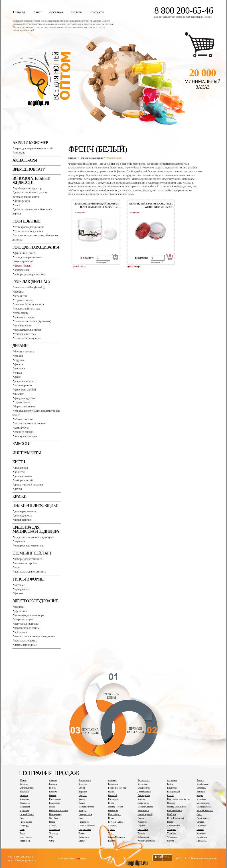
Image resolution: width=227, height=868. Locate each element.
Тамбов (200, 829)
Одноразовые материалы (29, 545)
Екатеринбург (174, 792)
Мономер (20, 153)
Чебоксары (172, 837)
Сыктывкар (143, 829)
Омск (199, 814)
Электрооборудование (35, 601)
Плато (18, 567)
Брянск (82, 788)
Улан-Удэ (171, 833)
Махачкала (25, 807)
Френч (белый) (23, 266)
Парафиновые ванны (27, 628)
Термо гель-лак (24, 300)
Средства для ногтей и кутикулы (34, 537)
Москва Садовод (145, 807)
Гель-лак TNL (21, 313)
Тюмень (141, 833)
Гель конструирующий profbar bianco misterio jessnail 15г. (96, 205)
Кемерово (24, 799)
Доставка (56, 12)
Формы (19, 593)
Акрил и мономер (30, 143)
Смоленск (201, 826)
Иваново (24, 795)
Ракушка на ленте (25, 381)
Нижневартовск (174, 810)
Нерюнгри (113, 810)
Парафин (20, 541)
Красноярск (55, 803)
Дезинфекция (22, 201)
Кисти (19, 462)
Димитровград (144, 792)
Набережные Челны (59, 810)
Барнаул (53, 784)
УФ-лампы (21, 611)
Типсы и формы (28, 579)
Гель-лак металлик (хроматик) (33, 321)
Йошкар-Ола (144, 795)
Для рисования (23, 476)
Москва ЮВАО (204, 807)
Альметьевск (85, 780)
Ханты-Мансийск (117, 837)
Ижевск (53, 795)
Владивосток (144, 788)
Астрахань (172, 780)
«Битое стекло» (24, 419)
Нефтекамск (143, 810)
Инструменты (27, 453)
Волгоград (201, 788)
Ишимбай (113, 795)
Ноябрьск (172, 814)
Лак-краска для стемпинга (30, 572)
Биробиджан (202, 784)
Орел (22, 818)
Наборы (19, 292)
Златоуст (201, 792)
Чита (52, 841)
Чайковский (143, 837)
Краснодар (25, 803)
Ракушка (20, 368)
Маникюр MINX (23, 385)
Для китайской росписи (29, 485)
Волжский (24, 792)
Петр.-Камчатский (176, 818)
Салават (200, 822)
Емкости (21, 444)
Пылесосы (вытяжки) (27, 624)
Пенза (111, 818)
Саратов (141, 826)
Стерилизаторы (24, 619)
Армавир (112, 780)
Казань (170, 795)
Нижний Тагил (27, 814)
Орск (81, 818)
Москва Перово (116, 807)
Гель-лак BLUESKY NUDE (28, 338)
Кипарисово (55, 799)
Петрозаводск (203, 818)
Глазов (111, 792)
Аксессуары (25, 160)
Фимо (18, 377)
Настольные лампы (26, 640)
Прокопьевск (26, 822)
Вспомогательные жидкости (31, 180)
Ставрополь (55, 829)
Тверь (22, 833)
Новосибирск (115, 814)
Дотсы (18, 489)
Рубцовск (142, 822)
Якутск (170, 841)
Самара (53, 826)
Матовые (20, 585)
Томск (81, 833)
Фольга (19, 364)
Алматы (53, 780)
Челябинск (202, 837)
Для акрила (21, 468)
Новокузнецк (55, 814)
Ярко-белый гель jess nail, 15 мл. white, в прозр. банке (151, 205)
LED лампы (21, 632)
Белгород (83, 784)
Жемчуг (19, 394)
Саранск (112, 826)
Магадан (171, 803)
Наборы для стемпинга (28, 559)
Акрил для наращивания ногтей (34, 148)
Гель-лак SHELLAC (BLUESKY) (30, 287)
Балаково (24, 784)
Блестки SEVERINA (24, 351)
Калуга (200, 795)
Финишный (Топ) (25, 253)
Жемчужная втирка (26, 436)
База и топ (21, 296)
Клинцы (141, 799)
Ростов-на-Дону (116, 822)
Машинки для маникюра (29, 615)
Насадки (19, 607)
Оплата (76, 12)
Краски (19, 496)
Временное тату (29, 169)
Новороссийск (85, 814)
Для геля (20, 472)
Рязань (170, 822)
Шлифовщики (23, 520)
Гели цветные (26, 221)
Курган (82, 803)
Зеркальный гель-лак (27, 309)
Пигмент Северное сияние (30, 423)
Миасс (52, 807)
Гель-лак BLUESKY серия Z (29, 304)
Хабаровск (84, 837)
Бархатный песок (25, 406)
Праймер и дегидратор (28, 188)
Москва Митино (86, 807)
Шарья (82, 841)
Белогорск (113, 784)
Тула (110, 833)
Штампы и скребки (26, 563)
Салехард (24, 826)
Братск (52, 788)
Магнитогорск (203, 803)
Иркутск (83, 795)
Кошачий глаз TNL (24, 317)
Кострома (201, 799)
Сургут (111, 829)
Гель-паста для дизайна (29, 231)
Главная (19, 12)
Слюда (18, 373)
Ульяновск (201, 833)
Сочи (22, 829)
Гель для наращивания (36, 247)
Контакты (97, 12)
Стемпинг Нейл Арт (32, 553)
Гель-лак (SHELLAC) (31, 282)
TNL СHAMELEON (23, 325)
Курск (111, 803)
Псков (52, 822)
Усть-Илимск (26, 837)
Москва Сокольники (177, 807)
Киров (82, 799)
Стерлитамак (85, 829)
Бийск (170, 784)
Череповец (25, 841)
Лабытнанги (143, 803)
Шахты (111, 841)
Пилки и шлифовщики (35, 506)
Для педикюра (23, 515)
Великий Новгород (117, 788)
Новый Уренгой (145, 814)
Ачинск (200, 780)
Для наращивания (25, 511)
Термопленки (22, 402)
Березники (143, 784)
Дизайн (20, 346)
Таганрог (171, 829)
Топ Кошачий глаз (25, 334)
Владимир (172, 788)
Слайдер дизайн (24, 432)
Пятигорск (84, 822)
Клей (17, 205)
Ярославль (202, 841)
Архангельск (144, 780)
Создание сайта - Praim (72, 858)
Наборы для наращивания (30, 274)
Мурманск (24, 810)
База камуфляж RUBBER (28, 330)
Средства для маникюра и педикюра (36, 529)
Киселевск (113, 799)
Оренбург (54, 818)
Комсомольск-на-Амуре (178, 799)
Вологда (53, 792)
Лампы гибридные (26, 645)
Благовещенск (26, 788)
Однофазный (22, 270)
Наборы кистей (24, 480)
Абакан (23, 780)
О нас (37, 12)
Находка (82, 810)
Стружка (19, 360)
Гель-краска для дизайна (29, 227)
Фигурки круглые (25, 398)
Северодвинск (174, 826)
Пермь (141, 818)
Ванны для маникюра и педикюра (35, 636)
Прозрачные (22, 589)
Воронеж (83, 792)
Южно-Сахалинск (146, 841)
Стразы (19, 356)
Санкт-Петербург (87, 826)
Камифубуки (22, 428)
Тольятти (53, 833)
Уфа (51, 837)
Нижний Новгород (205, 810)
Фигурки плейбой (25, 389)
